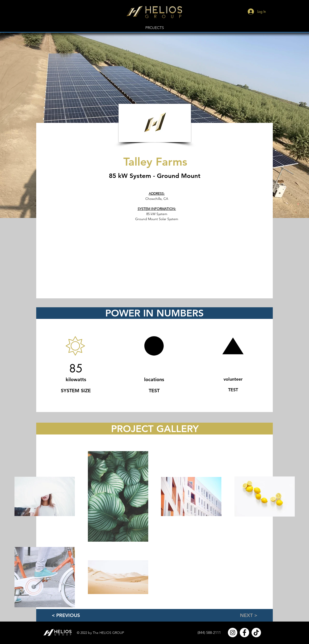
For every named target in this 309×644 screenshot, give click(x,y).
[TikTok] (256, 633)
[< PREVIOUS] (71, 615)
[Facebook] (244, 633)
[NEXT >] (241, 615)
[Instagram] (233, 633)
